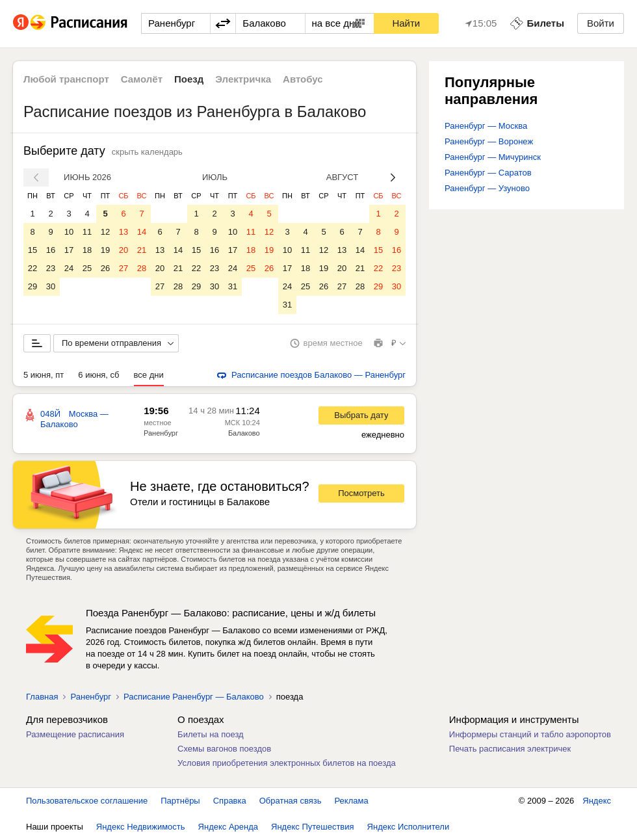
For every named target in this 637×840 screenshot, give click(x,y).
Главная (42, 697)
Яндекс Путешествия (313, 827)
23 (51, 268)
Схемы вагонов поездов (224, 749)
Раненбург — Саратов (488, 173)
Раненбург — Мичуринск (493, 157)
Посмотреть (361, 493)
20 (123, 250)
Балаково (244, 433)
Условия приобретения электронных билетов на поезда (287, 763)
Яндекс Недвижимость (141, 827)
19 (105, 250)
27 (123, 268)
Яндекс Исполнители (409, 827)
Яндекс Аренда (228, 827)
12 (105, 232)
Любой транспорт (66, 79)
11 (87, 232)
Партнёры (180, 801)
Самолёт (142, 79)
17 (69, 250)
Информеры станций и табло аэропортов (530, 734)
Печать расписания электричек (510, 749)
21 (142, 250)
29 (32, 286)
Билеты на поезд (211, 734)
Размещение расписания (75, 734)
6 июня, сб (98, 375)
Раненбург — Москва (486, 126)
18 (87, 250)
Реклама (352, 801)
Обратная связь (291, 801)
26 (105, 268)
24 (69, 268)
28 (142, 268)
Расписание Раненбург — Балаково (194, 697)
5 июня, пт (44, 375)
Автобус (303, 79)
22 (32, 268)
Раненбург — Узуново (487, 188)
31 (233, 286)
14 (142, 232)
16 (51, 250)
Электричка (243, 79)
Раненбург (161, 433)
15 (32, 250)
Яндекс (597, 801)
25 (87, 268)
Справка (230, 801)
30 (51, 286)
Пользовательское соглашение (87, 801)
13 (123, 232)
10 (69, 232)
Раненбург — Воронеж (489, 141)
